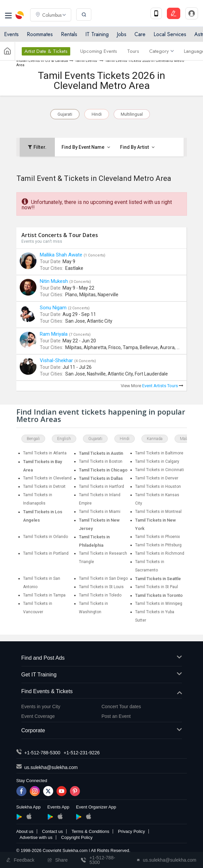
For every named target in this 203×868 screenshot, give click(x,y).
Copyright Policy (77, 837)
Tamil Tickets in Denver (157, 478)
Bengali (33, 439)
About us (25, 831)
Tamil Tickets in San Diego (103, 578)
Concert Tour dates (121, 707)
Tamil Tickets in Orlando (45, 537)
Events (11, 34)
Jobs (122, 34)
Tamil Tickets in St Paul (157, 587)
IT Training (97, 34)
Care (140, 34)
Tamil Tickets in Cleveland (47, 478)
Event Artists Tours (163, 386)
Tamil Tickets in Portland (46, 553)
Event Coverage (38, 716)
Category (162, 51)
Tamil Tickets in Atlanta (45, 453)
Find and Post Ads (102, 658)
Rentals (69, 34)
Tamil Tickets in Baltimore (159, 453)
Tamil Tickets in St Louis (101, 587)
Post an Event (116, 716)
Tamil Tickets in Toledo (100, 595)
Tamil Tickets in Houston (158, 486)
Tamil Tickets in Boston (101, 461)
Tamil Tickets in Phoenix (158, 537)
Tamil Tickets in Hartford (101, 486)
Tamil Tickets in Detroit (44, 486)
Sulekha (20, 15)
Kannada (155, 439)
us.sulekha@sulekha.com (51, 767)
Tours (133, 51)
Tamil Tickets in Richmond (160, 553)
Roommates (40, 34)
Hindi (97, 114)
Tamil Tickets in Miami (100, 512)
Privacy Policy (132, 831)
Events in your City (41, 707)
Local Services (170, 34)
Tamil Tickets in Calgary (157, 461)
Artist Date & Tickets (46, 51)
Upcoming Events (99, 51)
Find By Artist (137, 147)
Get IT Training (102, 675)
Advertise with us (36, 837)
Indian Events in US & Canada (42, 61)
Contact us (53, 831)
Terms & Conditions (90, 831)
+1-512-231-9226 (82, 753)
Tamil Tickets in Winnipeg (159, 604)
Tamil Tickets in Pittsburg (158, 545)
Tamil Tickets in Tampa (44, 595)
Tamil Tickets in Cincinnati (160, 470)
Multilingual (132, 114)
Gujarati (65, 114)
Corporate (102, 731)
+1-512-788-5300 (42, 753)
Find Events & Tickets (102, 692)
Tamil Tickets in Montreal (158, 512)
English (64, 439)
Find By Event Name (86, 147)
